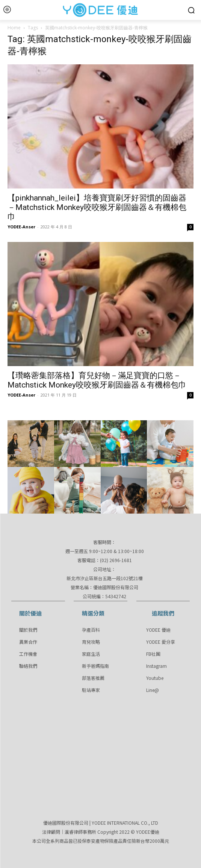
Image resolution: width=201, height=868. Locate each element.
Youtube (155, 678)
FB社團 (153, 654)
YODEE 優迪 (158, 630)
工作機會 (28, 654)
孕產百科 (91, 630)
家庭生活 (91, 654)
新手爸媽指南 (95, 666)
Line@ (153, 690)
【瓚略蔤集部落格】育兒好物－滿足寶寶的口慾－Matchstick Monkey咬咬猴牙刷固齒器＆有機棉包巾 (97, 380)
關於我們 (28, 630)
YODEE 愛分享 (161, 642)
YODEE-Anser (21, 227)
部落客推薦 (93, 678)
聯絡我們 (28, 666)
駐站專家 (91, 690)
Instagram (156, 666)
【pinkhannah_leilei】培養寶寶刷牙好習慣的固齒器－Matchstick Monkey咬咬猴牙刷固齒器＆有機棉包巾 (97, 207)
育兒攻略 (91, 642)
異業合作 (28, 642)
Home (14, 28)
